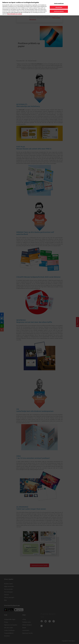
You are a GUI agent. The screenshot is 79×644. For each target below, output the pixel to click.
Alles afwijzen (59, 4)
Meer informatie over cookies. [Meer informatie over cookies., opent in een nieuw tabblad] (15, 11)
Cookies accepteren (59, 8)
